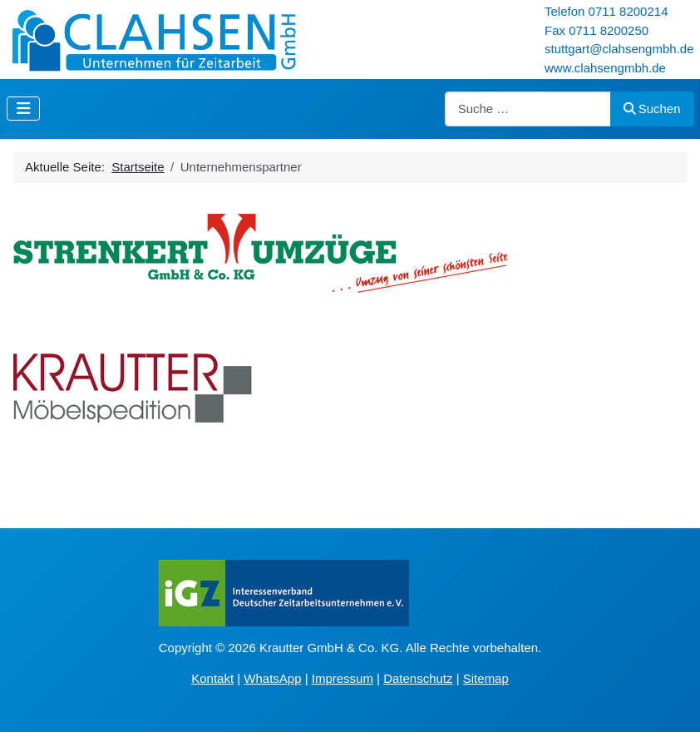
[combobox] (528, 109)
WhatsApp (272, 678)
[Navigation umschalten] (24, 109)
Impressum (343, 678)
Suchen (652, 109)
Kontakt (212, 678)
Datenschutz (418, 678)
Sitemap (486, 678)
